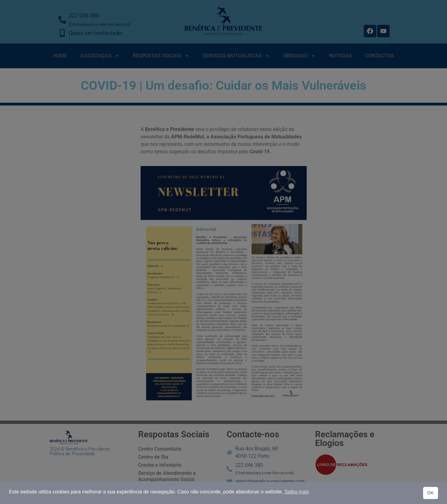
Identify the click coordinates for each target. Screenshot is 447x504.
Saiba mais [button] (297, 492)
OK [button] (431, 493)
